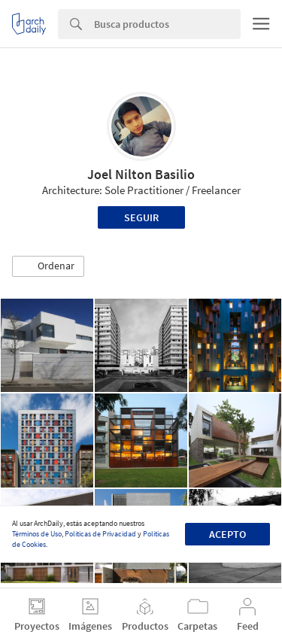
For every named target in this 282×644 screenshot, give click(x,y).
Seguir (141, 217)
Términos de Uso (37, 534)
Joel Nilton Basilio (141, 174)
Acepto (227, 534)
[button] (48, 266)
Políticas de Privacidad (100, 534)
